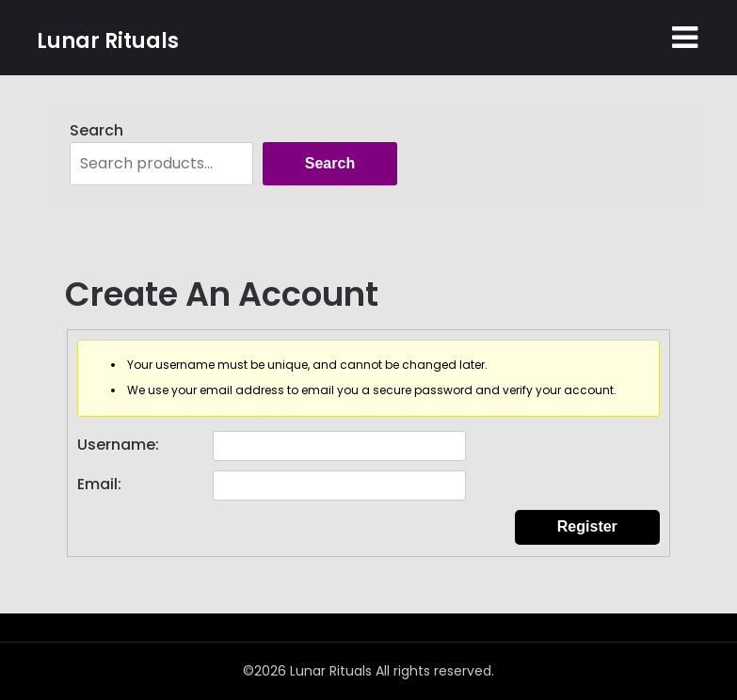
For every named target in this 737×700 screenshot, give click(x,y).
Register (587, 526)
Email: (99, 484)
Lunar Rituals (108, 41)
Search (96, 130)
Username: (118, 445)
